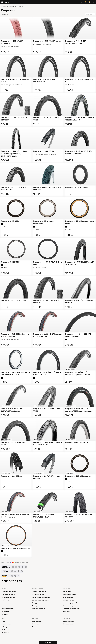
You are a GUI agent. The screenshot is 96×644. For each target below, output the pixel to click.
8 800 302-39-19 (12, 581)
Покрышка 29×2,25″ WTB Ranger (14, 300)
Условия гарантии (38, 594)
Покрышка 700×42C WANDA (44, 151)
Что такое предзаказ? (70, 603)
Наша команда (6, 624)
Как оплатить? (68, 591)
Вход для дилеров (69, 621)
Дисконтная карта (69, 606)
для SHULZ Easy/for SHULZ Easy (10, 47)
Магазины (35, 624)
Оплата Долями (68, 597)
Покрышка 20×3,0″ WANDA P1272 (78, 187)
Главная (3, 7)
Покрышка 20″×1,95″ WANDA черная (47, 41)
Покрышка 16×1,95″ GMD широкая (78, 476)
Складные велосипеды (9, 591)
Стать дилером (68, 624)
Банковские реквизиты (40, 627)
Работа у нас (5, 627)
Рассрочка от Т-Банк (69, 594)
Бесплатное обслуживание (41, 600)
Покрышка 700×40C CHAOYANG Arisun (16, 548)
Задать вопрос (37, 621)
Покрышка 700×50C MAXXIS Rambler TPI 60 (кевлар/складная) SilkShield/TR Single (15, 154)
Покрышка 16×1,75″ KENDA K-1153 (78, 442)
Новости (4, 621)
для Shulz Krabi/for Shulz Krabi (10, 340)
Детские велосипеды (8, 597)
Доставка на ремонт (39, 609)
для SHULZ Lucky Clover (40, 268)
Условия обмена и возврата (41, 597)
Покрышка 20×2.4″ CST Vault (12, 476)
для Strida (4, 227)
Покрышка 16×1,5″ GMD (10, 221)
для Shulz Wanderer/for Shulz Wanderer (45, 154)
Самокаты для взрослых (9, 603)
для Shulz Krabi (70, 85)
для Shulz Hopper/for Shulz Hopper (11, 85)
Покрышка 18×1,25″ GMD (10, 262)
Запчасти (15, 7)
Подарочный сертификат (71, 609)
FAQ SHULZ (5, 630)
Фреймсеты (5, 600)
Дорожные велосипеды (9, 594)
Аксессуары (5, 611)
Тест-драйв (67, 611)
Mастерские (36, 606)
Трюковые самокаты (8, 609)
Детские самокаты (7, 606)
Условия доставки (69, 600)
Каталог (9, 7)
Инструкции (36, 603)
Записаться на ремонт (39, 591)
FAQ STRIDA (5, 633)
